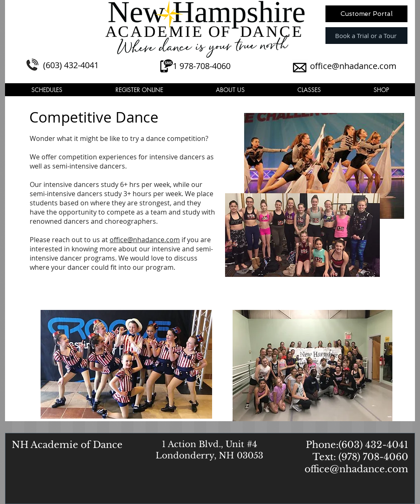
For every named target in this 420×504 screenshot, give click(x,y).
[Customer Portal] (366, 14)
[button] (47, 90)
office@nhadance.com (353, 66)
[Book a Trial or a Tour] (366, 36)
